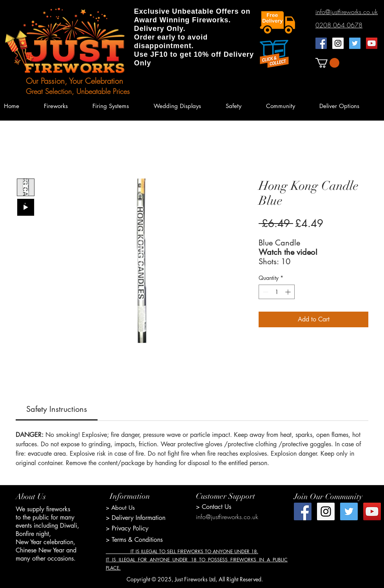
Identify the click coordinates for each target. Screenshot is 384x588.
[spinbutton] (277, 292)
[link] (57, 409)
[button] (327, 63)
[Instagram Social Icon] (338, 43)
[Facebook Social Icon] (321, 43)
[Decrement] (265, 292)
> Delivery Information (136, 518)
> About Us (120, 508)
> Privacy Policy (127, 528)
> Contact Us (214, 507)
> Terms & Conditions (134, 540)
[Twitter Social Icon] (355, 43)
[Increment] (289, 292)
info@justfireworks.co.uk (227, 517)
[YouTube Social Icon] (372, 43)
